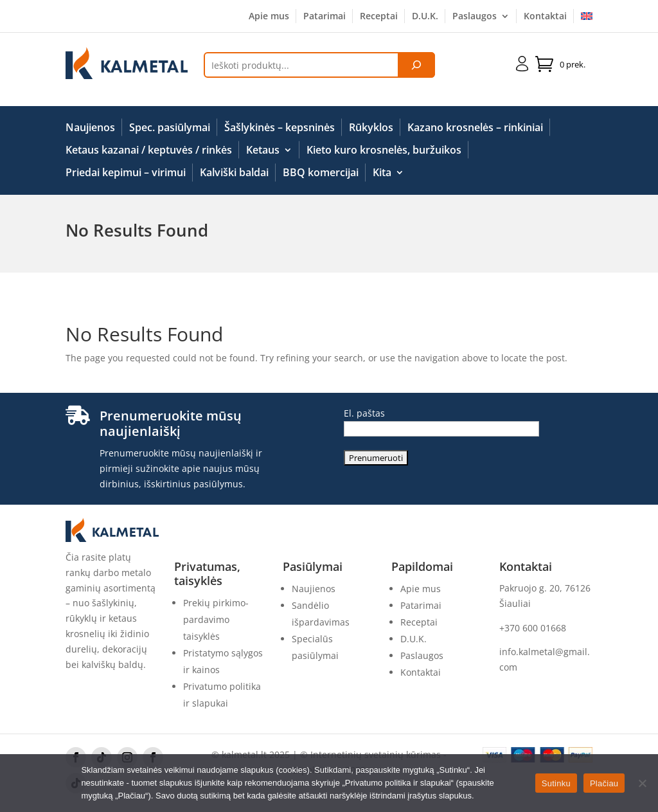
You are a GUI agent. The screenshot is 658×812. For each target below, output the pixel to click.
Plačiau (604, 783)
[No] (642, 783)
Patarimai (325, 17)
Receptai (379, 17)
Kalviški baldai (234, 173)
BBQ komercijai (321, 173)
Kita (382, 173)
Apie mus (269, 17)
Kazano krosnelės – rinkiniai (475, 128)
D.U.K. (425, 17)
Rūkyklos (371, 128)
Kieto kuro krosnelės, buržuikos (384, 150)
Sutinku (556, 783)
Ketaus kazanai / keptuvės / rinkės (149, 150)
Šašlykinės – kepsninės (280, 128)
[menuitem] (587, 19)
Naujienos (90, 128)
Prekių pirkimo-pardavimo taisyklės (216, 619)
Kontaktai (545, 17)
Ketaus (263, 150)
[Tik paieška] (416, 65)
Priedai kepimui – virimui (126, 173)
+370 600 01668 (533, 628)
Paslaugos (475, 17)
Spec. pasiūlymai (170, 128)
